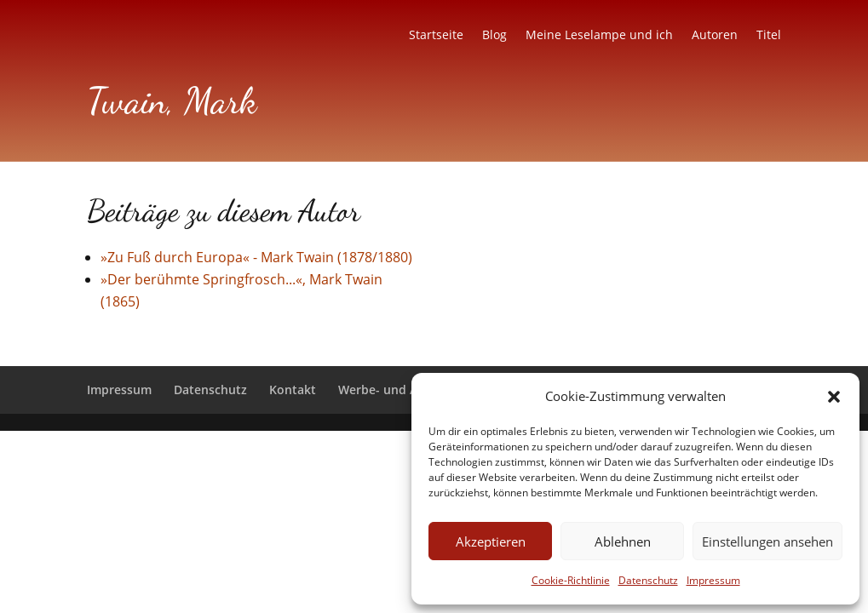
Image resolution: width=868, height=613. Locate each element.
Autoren (715, 36)
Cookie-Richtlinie (571, 580)
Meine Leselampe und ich (599, 36)
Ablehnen (623, 541)
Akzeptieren (491, 541)
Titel (769, 36)
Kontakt (293, 390)
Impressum (713, 580)
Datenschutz (648, 580)
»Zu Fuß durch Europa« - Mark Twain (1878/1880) (256, 257)
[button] (834, 397)
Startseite (436, 36)
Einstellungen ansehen (767, 541)
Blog (494, 36)
